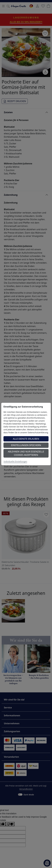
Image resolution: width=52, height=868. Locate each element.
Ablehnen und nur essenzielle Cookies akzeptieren (26, 453)
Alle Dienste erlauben (26, 439)
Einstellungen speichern (26, 445)
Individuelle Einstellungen (15, 461)
